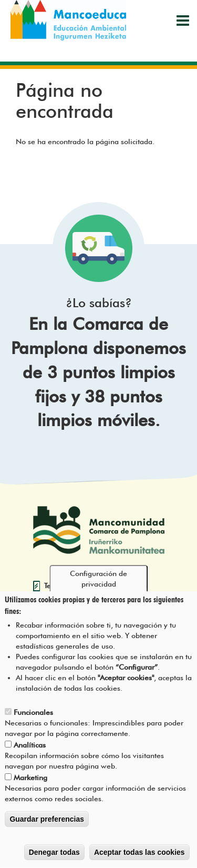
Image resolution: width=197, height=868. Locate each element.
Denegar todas (54, 860)
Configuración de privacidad (98, 586)
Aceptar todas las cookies (139, 860)
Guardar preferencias (47, 826)
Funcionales (33, 720)
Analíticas (30, 752)
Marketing (30, 785)
